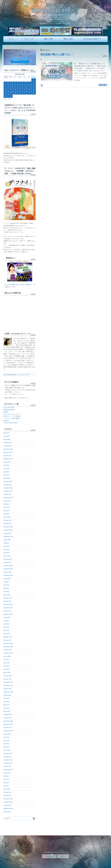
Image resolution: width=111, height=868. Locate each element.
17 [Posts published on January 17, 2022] (10, 90)
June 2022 (7, 585)
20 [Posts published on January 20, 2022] (24, 90)
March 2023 (7, 556)
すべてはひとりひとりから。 (12, 414)
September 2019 (8, 692)
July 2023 (6, 543)
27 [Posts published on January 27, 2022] (24, 93)
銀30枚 (5, 412)
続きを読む (103, 85)
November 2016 (8, 802)
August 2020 (7, 656)
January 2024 (7, 524)
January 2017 (7, 796)
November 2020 (8, 647)
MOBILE (49, 856)
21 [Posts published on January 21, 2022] (29, 90)
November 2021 (8, 608)
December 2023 (8, 527)
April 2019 (6, 708)
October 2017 (7, 766)
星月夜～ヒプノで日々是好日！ (13, 416)
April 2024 (6, 514)
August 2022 (7, 579)
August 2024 (7, 501)
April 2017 (6, 786)
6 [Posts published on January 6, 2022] (24, 83)
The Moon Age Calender (11, 423)
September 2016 (8, 808)
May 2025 (6, 472)
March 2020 (7, 673)
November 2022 (8, 569)
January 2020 (7, 679)
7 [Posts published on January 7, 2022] (29, 83)
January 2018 (7, 757)
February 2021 (8, 637)
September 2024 (8, 498)
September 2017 (8, 770)
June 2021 (7, 624)
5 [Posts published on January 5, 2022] (20, 83)
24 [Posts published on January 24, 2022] (10, 93)
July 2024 (6, 504)
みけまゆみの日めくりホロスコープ (17, 375)
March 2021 (7, 634)
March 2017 (7, 789)
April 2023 (6, 553)
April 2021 (6, 630)
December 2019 (8, 682)
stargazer (6, 421)
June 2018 (7, 741)
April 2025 (6, 475)
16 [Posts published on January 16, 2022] (6, 90)
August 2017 (7, 773)
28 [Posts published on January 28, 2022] (29, 93)
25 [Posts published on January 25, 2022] (15, 93)
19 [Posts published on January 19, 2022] (20, 90)
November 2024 (8, 491)
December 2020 (8, 643)
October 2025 (7, 456)
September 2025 (8, 459)
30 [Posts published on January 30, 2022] (6, 96)
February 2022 (8, 598)
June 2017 (7, 779)
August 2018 (7, 734)
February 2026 (8, 443)
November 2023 (8, 530)
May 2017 (6, 783)
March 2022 (7, 595)
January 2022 (7, 601)
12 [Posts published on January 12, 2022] (20, 86)
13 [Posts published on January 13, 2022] (24, 86)
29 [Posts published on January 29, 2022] (34, 93)
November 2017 (8, 763)
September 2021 (8, 614)
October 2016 (7, 805)
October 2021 (7, 611)
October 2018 (7, 727)
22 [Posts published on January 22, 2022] (34, 90)
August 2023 (7, 540)
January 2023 (7, 562)
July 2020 (6, 660)
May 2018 (6, 744)
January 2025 (7, 485)
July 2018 (6, 737)
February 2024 (8, 520)
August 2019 (7, 695)
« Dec (5, 99)
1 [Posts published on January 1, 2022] (34, 80)
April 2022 (6, 592)
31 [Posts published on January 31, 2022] (10, 96)
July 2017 (6, 776)
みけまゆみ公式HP (9, 407)
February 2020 (8, 676)
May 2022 (6, 588)
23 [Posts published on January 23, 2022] (6, 93)
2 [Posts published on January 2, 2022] (6, 83)
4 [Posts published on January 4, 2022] (15, 83)
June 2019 (7, 702)
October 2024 (7, 494)
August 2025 (7, 462)
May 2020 (6, 666)
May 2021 (6, 627)
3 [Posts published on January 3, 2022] (10, 83)
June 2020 (7, 663)
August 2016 (7, 812)
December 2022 (8, 566)
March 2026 (7, 439)
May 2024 (6, 511)
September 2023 (8, 536)
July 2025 (6, 465)
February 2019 (8, 715)
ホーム (11, 39)
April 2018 (6, 747)
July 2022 (6, 582)
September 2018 (8, 731)
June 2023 (7, 546)
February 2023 (8, 559)
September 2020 (8, 653)
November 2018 (8, 724)
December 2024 (8, 488)
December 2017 (8, 760)
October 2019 (7, 689)
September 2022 (8, 575)
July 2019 (6, 698)
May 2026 (6, 433)
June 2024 (7, 507)
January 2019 (7, 718)
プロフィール (29, 39)
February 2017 (8, 792)
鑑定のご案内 (68, 39)
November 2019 (8, 685)
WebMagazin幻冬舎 (9, 410)
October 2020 (7, 650)
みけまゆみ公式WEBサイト (93, 39)
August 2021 (7, 617)
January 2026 (7, 446)
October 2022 (7, 572)
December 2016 (8, 799)
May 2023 (6, 550)
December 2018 (8, 721)
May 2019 (6, 705)
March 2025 (7, 478)
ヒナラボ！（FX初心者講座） (12, 418)
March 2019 (7, 711)
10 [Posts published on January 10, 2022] (10, 86)
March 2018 (7, 750)
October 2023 (7, 533)
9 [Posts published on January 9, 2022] (6, 86)
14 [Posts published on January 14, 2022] (29, 86)
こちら (17, 398)
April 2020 (6, 669)
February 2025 (8, 481)
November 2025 (8, 452)
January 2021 (7, 640)
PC (63, 856)
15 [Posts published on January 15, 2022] (34, 86)
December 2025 (8, 449)
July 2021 (6, 621)
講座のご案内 (49, 39)
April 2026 (6, 436)
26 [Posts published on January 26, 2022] (20, 93)
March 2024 (7, 517)
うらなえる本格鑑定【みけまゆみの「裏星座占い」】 (19, 285)
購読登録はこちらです (20, 60)
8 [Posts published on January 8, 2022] (34, 83)
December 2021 (8, 604)
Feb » (10, 99)
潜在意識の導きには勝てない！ (57, 54)
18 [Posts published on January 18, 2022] (15, 90)
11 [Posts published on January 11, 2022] (15, 86)
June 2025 (7, 469)
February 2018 (8, 753)
